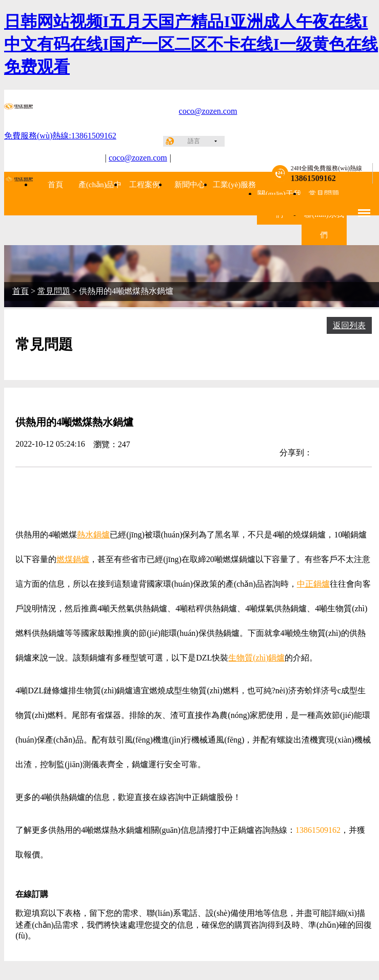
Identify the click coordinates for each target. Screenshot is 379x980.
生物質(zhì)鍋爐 (256, 658)
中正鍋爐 (313, 584)
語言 (194, 141)
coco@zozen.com (208, 111)
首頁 (55, 185)
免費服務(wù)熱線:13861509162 (60, 136)
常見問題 (324, 194)
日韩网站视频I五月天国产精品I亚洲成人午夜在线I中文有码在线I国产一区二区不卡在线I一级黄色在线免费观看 (191, 44)
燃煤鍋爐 (73, 559)
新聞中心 (190, 185)
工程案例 (145, 185)
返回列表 (349, 325)
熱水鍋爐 (93, 535)
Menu (364, 208)
